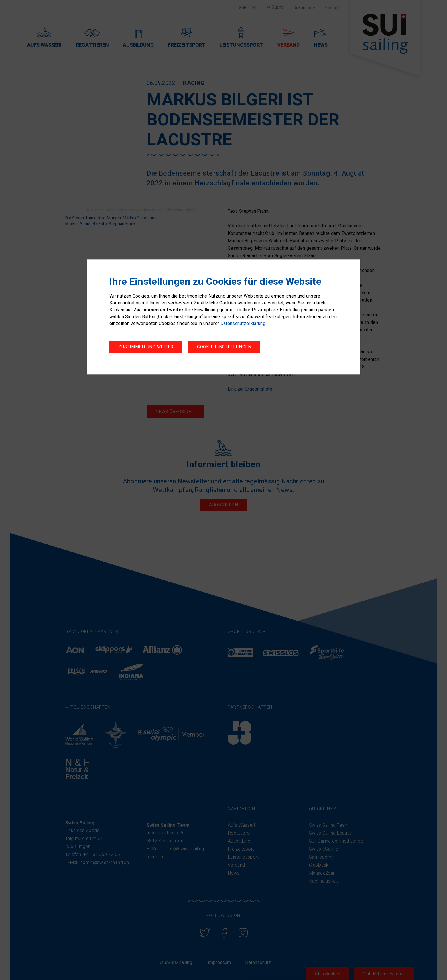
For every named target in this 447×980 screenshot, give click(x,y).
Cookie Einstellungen (146, 348)
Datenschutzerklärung (243, 324)
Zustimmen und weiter (229, 348)
